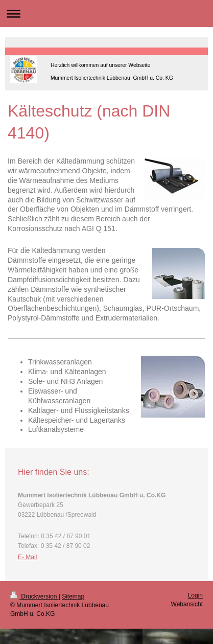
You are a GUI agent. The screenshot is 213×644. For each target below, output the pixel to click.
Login (195, 595)
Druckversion (34, 596)
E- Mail (27, 557)
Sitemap (73, 596)
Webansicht (187, 604)
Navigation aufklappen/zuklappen (107, 14)
